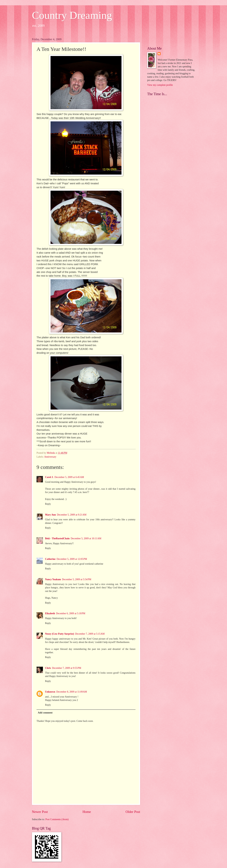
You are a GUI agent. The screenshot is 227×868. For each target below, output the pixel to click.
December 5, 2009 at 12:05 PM (72, 559)
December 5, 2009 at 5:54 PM (77, 579)
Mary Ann (50, 515)
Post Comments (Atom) (57, 819)
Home (87, 812)
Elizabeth (50, 613)
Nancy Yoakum (53, 579)
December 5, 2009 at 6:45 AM (69, 477)
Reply (48, 504)
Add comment (45, 713)
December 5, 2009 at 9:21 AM (72, 515)
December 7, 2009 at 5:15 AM (90, 634)
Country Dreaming (72, 15)
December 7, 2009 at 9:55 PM (67, 668)
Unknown (50, 692)
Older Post (133, 812)
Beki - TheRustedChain (57, 538)
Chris (48, 668)
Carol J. (49, 477)
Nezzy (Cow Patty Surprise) (60, 634)
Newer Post (40, 812)
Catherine (50, 559)
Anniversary (50, 457)
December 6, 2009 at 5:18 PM (71, 613)
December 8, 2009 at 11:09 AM (72, 692)
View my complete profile (160, 85)
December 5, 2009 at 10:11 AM (86, 538)
